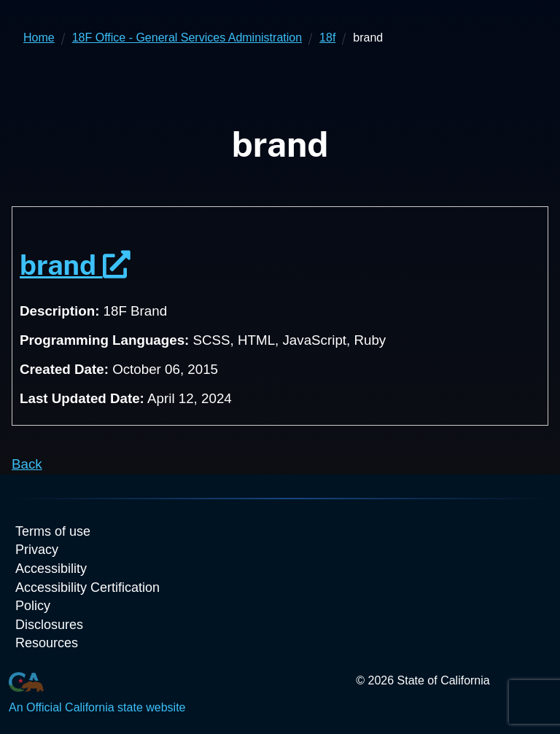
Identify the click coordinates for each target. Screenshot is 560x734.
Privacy (37, 550)
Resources (47, 643)
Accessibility (51, 569)
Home (39, 38)
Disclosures (49, 625)
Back (27, 464)
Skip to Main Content (280, 0)
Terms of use (53, 531)
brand (75, 265)
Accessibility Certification (87, 587)
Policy (33, 606)
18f (327, 38)
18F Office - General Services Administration (187, 38)
